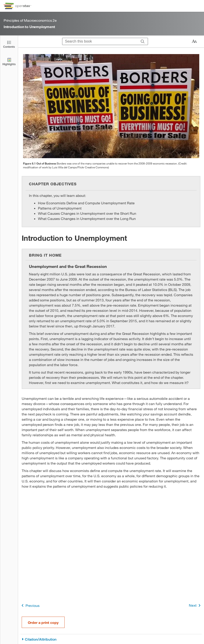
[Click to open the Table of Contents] (9, 44)
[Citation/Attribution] (111, 639)
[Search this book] (100, 41)
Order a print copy (43, 622)
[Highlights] (9, 61)
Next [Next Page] (196, 605)
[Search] (143, 41)
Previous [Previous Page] (30, 605)
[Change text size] (194, 41)
